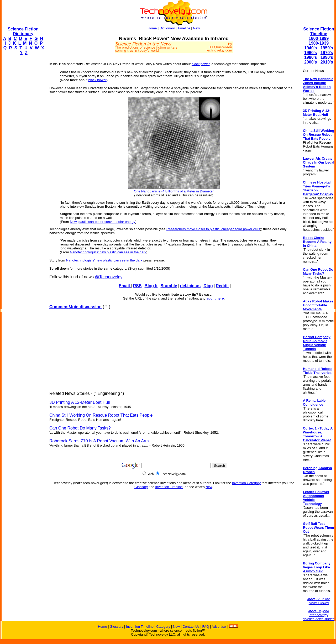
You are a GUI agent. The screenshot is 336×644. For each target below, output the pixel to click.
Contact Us (191, 627)
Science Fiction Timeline (319, 31)
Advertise (219, 627)
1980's (311, 57)
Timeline (184, 28)
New (196, 28)
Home (152, 28)
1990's (327, 57)
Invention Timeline (169, 487)
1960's (311, 53)
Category (163, 627)
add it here (215, 298)
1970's (327, 53)
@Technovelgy (108, 277)
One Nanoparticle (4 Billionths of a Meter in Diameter (174, 191)
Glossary (141, 487)
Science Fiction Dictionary (23, 31)
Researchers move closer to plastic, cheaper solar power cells (213, 229)
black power (201, 64)
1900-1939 (319, 43)
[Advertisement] (23, 138)
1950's (327, 48)
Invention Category (246, 483)
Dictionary (167, 28)
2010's (327, 62)
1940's (311, 48)
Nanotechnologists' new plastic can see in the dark (108, 252)
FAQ (206, 627)
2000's (311, 62)
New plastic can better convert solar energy (103, 222)
